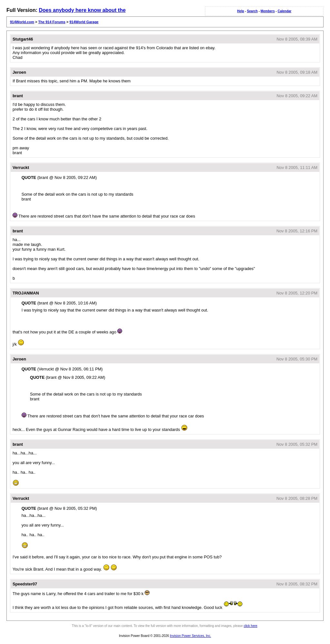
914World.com (22, 22)
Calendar (284, 11)
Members (268, 11)
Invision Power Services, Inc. (190, 636)
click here (250, 626)
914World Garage (84, 22)
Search (252, 11)
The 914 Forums (52, 22)
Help (241, 11)
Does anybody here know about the (82, 10)
